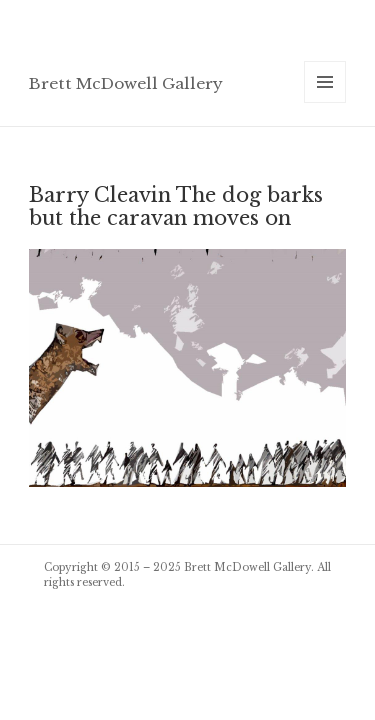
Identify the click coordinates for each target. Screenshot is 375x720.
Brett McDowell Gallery (126, 83)
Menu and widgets (325, 102)
